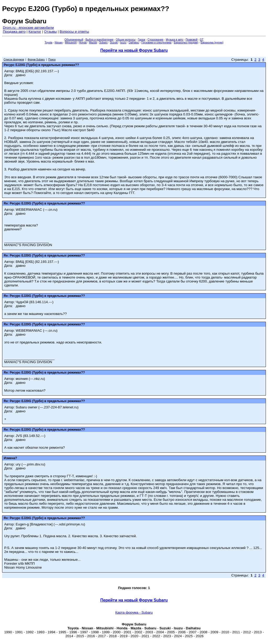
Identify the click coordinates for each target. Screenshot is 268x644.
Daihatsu (134, 43)
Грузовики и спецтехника (156, 43)
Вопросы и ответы (74, 32)
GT (202, 40)
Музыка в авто (174, 40)
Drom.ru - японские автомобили (28, 28)
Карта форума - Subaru (134, 612)
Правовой (191, 40)
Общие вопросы (126, 40)
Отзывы (50, 32)
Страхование (156, 40)
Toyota (48, 43)
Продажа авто (14, 32)
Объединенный (74, 40)
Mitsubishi (71, 43)
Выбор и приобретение (99, 40)
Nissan (59, 43)
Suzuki (114, 43)
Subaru (103, 43)
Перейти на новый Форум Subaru (134, 50)
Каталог (35, 32)
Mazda (93, 43)
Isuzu (123, 43)
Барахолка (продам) (186, 43)
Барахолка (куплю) (212, 43)
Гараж (142, 40)
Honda (83, 43)
